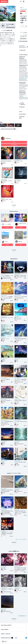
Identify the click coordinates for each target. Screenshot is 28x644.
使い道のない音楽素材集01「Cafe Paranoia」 (7, 162)
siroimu (6, 242)
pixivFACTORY (22, 97)
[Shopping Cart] (24, 1)
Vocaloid (3, 198)
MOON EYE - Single (18, 161)
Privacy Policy (22, 114)
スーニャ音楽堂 (8, 224)
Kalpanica (8, 138)
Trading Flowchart (23, 104)
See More (14, 251)
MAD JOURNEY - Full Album (7, 181)
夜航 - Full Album (18, 181)
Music (21, 8)
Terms (21, 112)
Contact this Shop (22, 117)
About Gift (23, 50)
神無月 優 (20, 242)
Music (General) (23, 9)
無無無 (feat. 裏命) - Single (6, 199)
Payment (22, 107)
